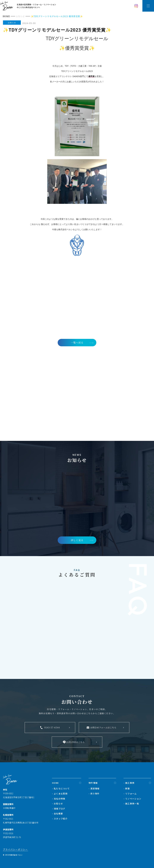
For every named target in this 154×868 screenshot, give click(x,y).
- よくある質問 (60, 794)
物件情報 (93, 784)
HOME (55, 784)
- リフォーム (130, 794)
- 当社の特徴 (59, 799)
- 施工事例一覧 (131, 804)
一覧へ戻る (77, 343)
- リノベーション (132, 799)
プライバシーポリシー (15, 850)
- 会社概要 (57, 814)
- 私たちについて (61, 789)
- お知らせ (57, 804)
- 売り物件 (94, 794)
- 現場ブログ (59, 809)
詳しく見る (77, 541)
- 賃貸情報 (94, 789)
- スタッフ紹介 (60, 819)
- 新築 (127, 789)
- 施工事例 (129, 784)
